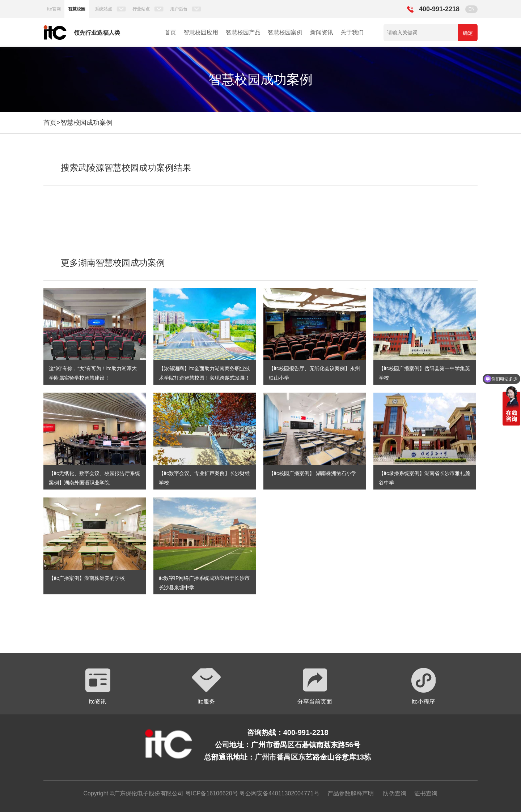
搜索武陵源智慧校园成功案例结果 (126, 168)
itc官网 (54, 9)
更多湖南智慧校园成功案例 (113, 263)
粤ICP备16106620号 (211, 793)
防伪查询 (395, 793)
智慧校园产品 (243, 32)
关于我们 (352, 32)
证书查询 (426, 793)
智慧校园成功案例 (86, 123)
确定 (468, 33)
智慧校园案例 (285, 32)
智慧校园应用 (201, 32)
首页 (170, 32)
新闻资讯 (322, 32)
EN (472, 9)
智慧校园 (77, 9)
